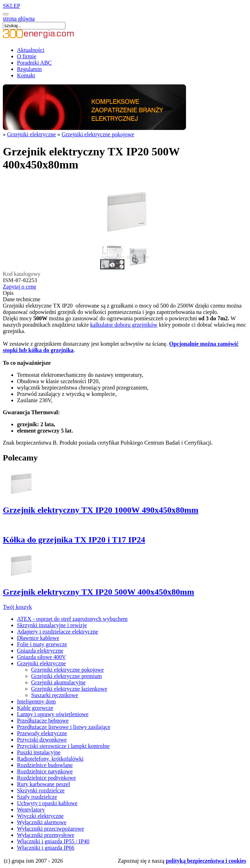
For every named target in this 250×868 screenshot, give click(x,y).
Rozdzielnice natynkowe (45, 771)
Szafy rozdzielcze (37, 797)
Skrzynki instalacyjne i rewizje (52, 625)
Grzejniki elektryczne (31, 134)
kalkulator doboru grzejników (124, 325)
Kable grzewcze (35, 708)
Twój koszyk (17, 607)
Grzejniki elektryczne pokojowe (98, 134)
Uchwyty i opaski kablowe (47, 803)
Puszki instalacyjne (39, 752)
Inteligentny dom (36, 701)
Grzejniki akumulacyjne (58, 682)
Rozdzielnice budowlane (45, 765)
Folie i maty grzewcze (42, 644)
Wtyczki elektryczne (40, 816)
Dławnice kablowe (38, 638)
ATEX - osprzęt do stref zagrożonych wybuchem (72, 619)
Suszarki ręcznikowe (55, 695)
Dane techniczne (22, 299)
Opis (8, 293)
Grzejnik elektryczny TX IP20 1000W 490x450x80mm (101, 510)
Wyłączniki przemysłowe (46, 835)
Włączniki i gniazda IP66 (46, 848)
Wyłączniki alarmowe (42, 822)
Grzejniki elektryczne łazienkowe (69, 689)
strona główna (19, 19)
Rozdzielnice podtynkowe (46, 778)
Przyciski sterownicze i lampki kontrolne (63, 746)
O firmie (27, 56)
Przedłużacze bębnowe (43, 721)
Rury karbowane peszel (43, 784)
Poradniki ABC (34, 63)
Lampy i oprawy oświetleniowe (53, 714)
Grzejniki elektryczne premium (66, 676)
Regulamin (29, 69)
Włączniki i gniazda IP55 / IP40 (53, 841)
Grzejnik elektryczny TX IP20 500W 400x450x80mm (98, 592)
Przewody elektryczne (42, 733)
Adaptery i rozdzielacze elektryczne (58, 632)
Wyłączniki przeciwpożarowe (51, 829)
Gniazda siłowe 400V (42, 657)
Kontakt (26, 75)
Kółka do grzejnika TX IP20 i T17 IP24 (74, 540)
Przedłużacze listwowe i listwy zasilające (64, 727)
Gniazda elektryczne (40, 651)
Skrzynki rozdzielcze (41, 790)
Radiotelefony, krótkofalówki (50, 759)
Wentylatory (31, 810)
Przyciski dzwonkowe (42, 740)
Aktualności (31, 50)
